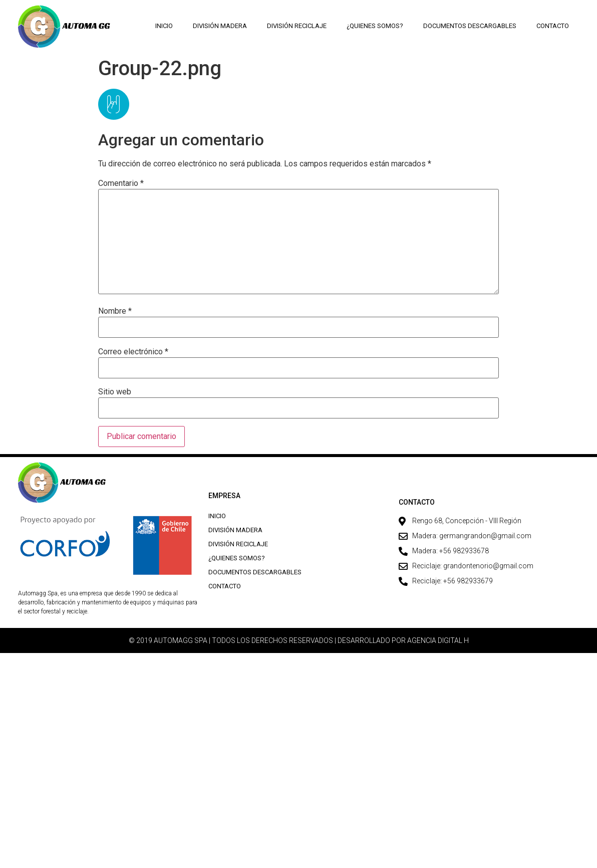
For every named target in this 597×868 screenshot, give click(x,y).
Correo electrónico (133, 352)
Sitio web (115, 392)
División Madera (220, 26)
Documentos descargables (470, 26)
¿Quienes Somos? (375, 26)
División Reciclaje (297, 26)
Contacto (553, 26)
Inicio (165, 26)
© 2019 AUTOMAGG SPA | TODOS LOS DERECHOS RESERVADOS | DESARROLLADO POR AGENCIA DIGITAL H (299, 640)
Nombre (115, 311)
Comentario (121, 183)
